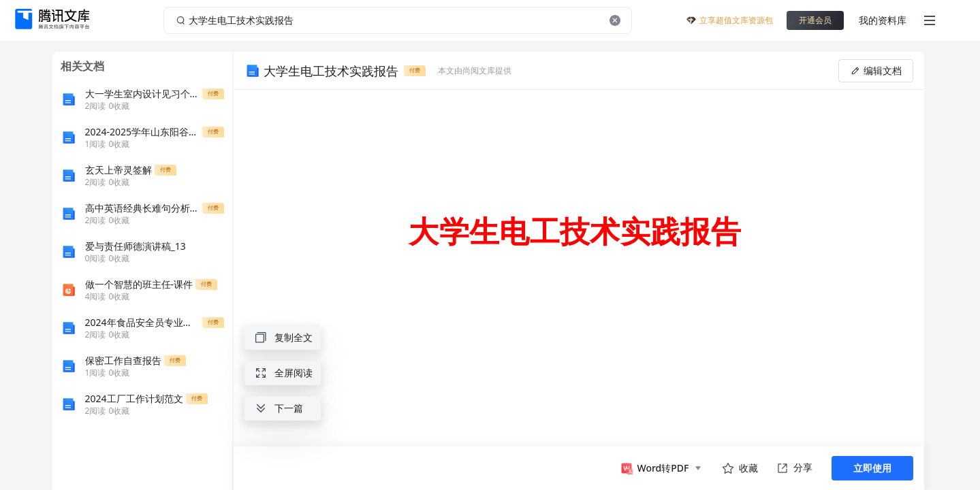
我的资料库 (883, 20)
